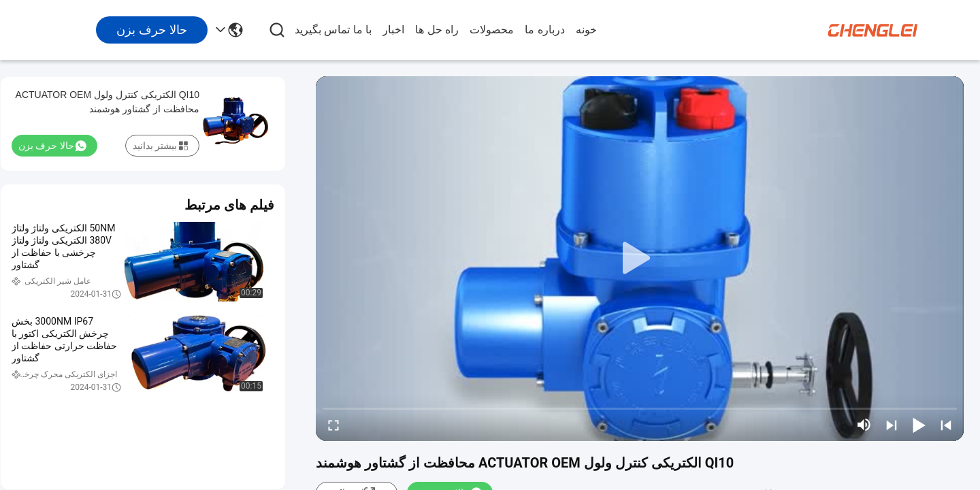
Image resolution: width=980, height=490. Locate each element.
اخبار (393, 30)
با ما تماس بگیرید (333, 30)
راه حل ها (437, 30)
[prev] (946, 425)
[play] (640, 259)
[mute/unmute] (864, 425)
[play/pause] (919, 425)
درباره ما (544, 30)
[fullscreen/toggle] (333, 425)
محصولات (492, 30)
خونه (586, 30)
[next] (892, 425)
